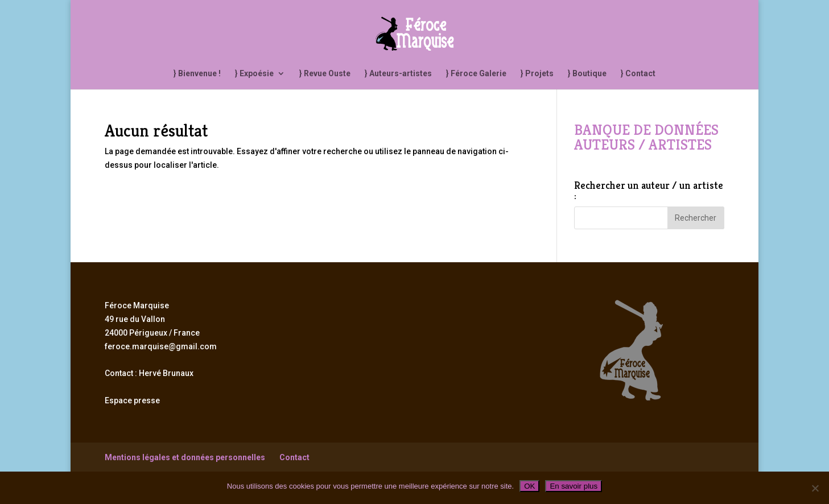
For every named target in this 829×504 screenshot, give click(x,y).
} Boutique (587, 74)
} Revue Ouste (325, 74)
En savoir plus (574, 486)
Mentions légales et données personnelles (185, 457)
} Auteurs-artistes (398, 74)
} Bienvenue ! (197, 74)
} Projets (537, 74)
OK (529, 486)
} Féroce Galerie (476, 74)
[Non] (815, 488)
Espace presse (132, 400)
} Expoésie (254, 74)
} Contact (638, 74)
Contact (294, 457)
